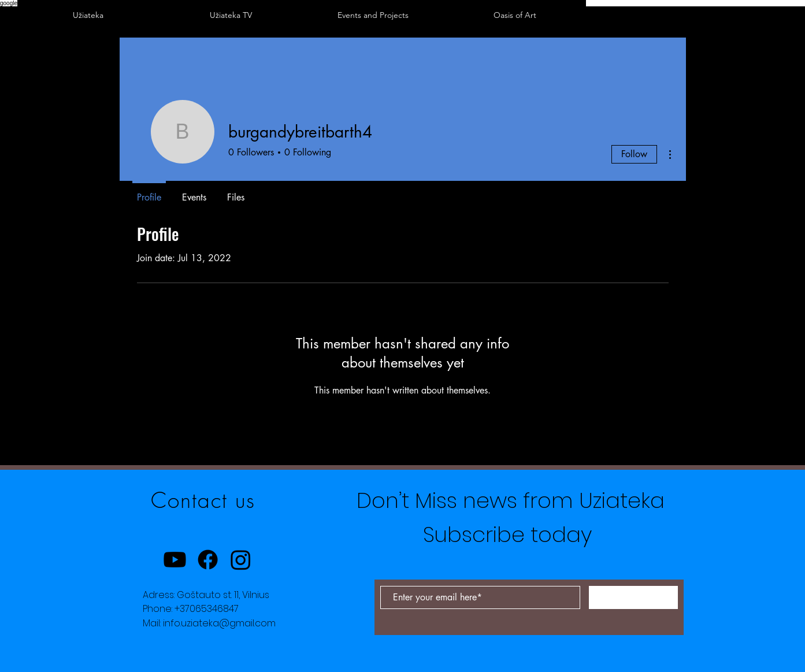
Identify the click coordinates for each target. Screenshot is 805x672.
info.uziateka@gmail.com (219, 623)
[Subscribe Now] (633, 597)
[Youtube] (175, 560)
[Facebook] (208, 560)
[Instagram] (241, 560)
